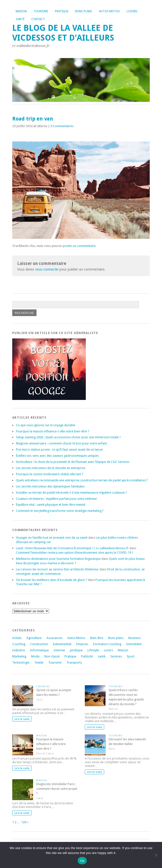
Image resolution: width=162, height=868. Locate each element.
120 (24, 822)
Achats (17, 638)
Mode (35, 656)
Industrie (19, 650)
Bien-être (97, 638)
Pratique (62, 11)
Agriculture (34, 638)
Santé (20, 19)
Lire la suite (22, 719)
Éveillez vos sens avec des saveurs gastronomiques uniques (57, 456)
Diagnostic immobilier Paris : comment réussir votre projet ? (57, 789)
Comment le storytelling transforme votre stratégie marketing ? (60, 511)
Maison (21, 11)
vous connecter (47, 269)
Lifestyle (93, 650)
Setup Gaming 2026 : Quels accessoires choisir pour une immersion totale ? (68, 437)
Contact (38, 19)
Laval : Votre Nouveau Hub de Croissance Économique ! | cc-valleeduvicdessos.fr (72, 548)
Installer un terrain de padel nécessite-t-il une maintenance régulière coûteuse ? (71, 493)
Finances (82, 644)
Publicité (87, 656)
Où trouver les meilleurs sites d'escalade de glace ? (51, 580)
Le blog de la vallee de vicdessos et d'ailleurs (63, 33)
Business (135, 638)
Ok (82, 861)
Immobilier (134, 644)
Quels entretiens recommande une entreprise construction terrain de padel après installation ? (82, 480)
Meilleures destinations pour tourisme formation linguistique (58, 559)
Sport (131, 656)
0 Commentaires (62, 126)
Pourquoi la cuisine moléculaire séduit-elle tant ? (50, 474)
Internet (59, 650)
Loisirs (132, 11)
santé (102, 656)
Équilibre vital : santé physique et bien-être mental (51, 505)
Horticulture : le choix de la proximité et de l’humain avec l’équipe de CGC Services (73, 462)
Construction (39, 644)
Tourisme (41, 11)
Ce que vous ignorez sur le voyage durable (46, 425)
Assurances (55, 638)
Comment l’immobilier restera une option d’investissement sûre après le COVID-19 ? (75, 553)
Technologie (21, 662)
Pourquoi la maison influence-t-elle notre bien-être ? (53, 431)
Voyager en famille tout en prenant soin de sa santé (52, 538)
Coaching (19, 644)
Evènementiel (62, 644)
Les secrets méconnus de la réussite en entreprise (51, 468)
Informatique (39, 650)
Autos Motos (109, 11)
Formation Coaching (107, 644)
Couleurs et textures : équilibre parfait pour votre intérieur (56, 499)
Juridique (76, 650)
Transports (74, 662)
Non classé (52, 656)
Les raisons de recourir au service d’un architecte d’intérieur (57, 569)
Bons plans (84, 11)
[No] (156, 855)
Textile (39, 662)
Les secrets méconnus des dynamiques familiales (50, 486)
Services (116, 656)
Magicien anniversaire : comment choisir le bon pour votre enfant (61, 443)
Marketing (19, 656)
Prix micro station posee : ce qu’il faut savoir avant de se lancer (60, 449)
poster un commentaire (79, 246)
